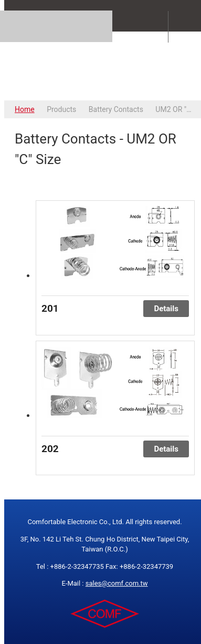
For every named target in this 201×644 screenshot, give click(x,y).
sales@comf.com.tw (117, 583)
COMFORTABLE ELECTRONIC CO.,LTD (105, 66)
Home (25, 109)
